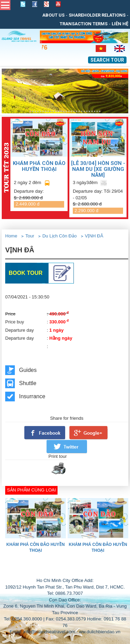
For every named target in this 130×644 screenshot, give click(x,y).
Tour (30, 236)
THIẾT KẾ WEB (81, 570)
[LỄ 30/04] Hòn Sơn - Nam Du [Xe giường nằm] (98, 169)
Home (11, 236)
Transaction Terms (84, 24)
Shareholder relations (97, 15)
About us (53, 15)
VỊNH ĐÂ (94, 236)
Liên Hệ (120, 24)
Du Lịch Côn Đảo (59, 236)
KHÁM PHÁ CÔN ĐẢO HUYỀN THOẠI (39, 166)
